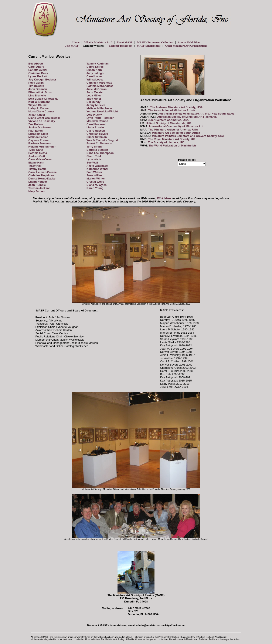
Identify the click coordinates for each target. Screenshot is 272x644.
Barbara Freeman (40, 143)
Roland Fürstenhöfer (42, 147)
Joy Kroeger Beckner (42, 80)
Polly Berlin (36, 83)
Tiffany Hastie (38, 169)
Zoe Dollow (36, 124)
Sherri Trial (94, 156)
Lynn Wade (94, 159)
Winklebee (164, 198)
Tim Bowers (36, 86)
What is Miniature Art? (98, 42)
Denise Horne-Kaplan (42, 179)
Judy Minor (94, 99)
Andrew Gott (37, 156)
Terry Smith (94, 147)
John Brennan (38, 89)
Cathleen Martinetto (99, 83)
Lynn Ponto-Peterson (100, 118)
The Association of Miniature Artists (172, 110)
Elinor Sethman (97, 137)
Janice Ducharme (40, 127)
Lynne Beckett (38, 76)
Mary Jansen (37, 191)
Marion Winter (96, 179)
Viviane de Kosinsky (42, 121)
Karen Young (95, 188)
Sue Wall (92, 163)
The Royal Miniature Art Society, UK (171, 139)
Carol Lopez (94, 76)
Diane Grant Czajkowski (44, 118)
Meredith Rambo (97, 121)
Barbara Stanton (97, 150)
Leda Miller (94, 95)
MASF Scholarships (149, 46)
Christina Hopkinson (42, 175)
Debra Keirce (95, 67)
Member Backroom (121, 46)
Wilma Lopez (95, 80)
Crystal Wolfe (95, 182)
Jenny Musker (96, 105)
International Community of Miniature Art (176, 126)
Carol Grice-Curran (41, 159)
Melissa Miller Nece (99, 108)
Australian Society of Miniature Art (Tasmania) (187, 117)
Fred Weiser (94, 172)
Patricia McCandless (100, 86)
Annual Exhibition (189, 42)
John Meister (95, 92)
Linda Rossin (95, 127)
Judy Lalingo (95, 73)
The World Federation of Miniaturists (173, 146)
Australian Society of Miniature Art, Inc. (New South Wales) (197, 114)
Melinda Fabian (38, 137)
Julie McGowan (97, 89)
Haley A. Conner (39, 108)
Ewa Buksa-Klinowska (43, 99)
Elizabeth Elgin (38, 134)
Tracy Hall (35, 166)
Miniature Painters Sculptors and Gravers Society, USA (188, 136)
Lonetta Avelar (38, 70)
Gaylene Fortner (39, 140)
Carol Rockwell (96, 124)
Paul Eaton (36, 131)
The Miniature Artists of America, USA (173, 130)
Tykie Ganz (36, 150)
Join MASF (72, 46)
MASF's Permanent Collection (155, 42)
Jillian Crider (37, 115)
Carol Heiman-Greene (43, 172)
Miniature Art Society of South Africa (176, 133)
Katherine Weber (97, 169)
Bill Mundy (93, 102)
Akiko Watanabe (97, 166)
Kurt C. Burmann (40, 102)
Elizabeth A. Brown (41, 92)
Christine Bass (38, 73)
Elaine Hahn (36, 163)
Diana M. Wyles (96, 185)
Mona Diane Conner (41, 111)
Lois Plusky (94, 115)
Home (76, 42)
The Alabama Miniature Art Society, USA (176, 107)
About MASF (124, 42)
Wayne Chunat (38, 105)
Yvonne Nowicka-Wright (102, 111)
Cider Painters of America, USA (168, 120)
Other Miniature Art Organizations (186, 46)
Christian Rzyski (97, 134)
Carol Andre (36, 67)
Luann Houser (38, 182)
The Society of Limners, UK (166, 142)
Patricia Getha (38, 153)
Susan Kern (94, 70)
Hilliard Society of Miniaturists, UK (168, 123)
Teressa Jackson (40, 188)
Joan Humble (37, 185)
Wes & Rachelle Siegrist (102, 140)
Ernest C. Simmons (99, 143)
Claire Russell (96, 131)
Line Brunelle (37, 95)
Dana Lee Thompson (100, 153)
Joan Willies (94, 175)
